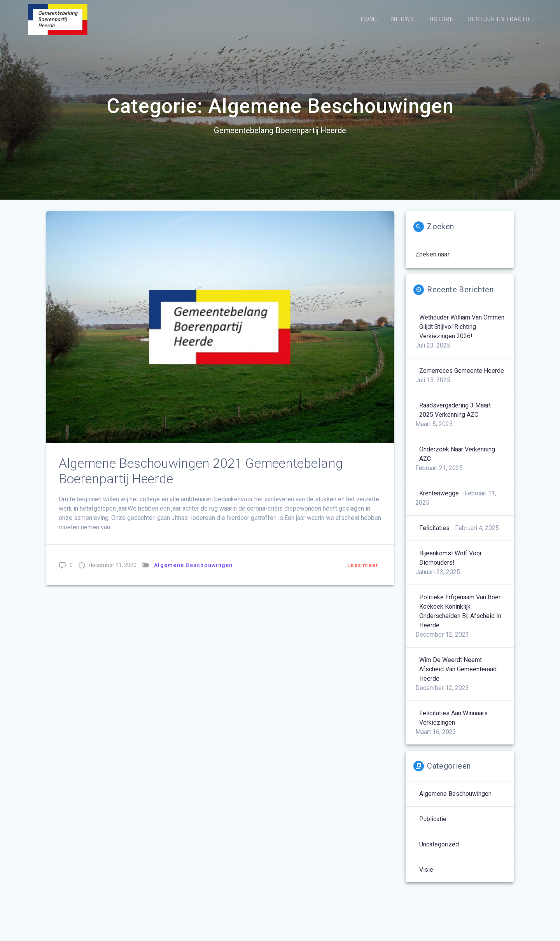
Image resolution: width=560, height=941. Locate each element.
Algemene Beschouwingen (193, 565)
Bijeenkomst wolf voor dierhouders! (451, 558)
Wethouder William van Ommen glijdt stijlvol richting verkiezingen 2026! (462, 327)
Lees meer (363, 565)
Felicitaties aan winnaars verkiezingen (453, 718)
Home (369, 19)
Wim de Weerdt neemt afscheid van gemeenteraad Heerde (458, 669)
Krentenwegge (439, 493)
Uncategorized (439, 844)
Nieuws (403, 19)
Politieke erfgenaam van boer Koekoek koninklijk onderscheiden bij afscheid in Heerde (460, 611)
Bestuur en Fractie (500, 19)
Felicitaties (434, 528)
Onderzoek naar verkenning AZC (457, 454)
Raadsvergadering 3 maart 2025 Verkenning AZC (455, 410)
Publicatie (433, 819)
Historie (441, 19)
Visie (426, 870)
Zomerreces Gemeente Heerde (462, 371)
